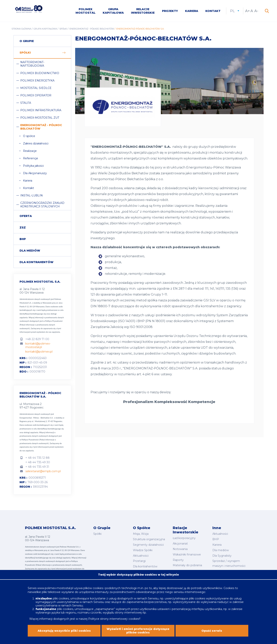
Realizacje (30, 151)
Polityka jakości (33, 166)
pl (235, 11)
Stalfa (26, 103)
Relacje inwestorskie (143, 11)
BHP (23, 239)
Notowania (180, 549)
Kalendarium (181, 571)
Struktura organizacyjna (149, 539)
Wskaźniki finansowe (187, 554)
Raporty (178, 560)
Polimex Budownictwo (40, 73)
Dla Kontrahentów (37, 262)
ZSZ (23, 228)
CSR (215, 571)
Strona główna (21, 29)
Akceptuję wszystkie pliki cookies (64, 634)
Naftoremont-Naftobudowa (32, 64)
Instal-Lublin (32, 195)
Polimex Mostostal (86, 11)
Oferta (26, 216)
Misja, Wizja (141, 534)
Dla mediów (30, 251)
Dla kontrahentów (145, 566)
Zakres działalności (36, 143)
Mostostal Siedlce (36, 88)
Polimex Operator (36, 95)
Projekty (170, 11)
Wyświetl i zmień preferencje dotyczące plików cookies (138, 634)
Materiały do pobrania (187, 565)
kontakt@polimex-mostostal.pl (38, 345)
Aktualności (141, 556)
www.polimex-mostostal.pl (56, 591)
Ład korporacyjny (184, 538)
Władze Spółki (143, 550)
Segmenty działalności (148, 545)
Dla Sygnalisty (222, 556)
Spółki (63, 29)
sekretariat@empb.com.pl (43, 471)
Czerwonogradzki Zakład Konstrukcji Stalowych (42, 205)
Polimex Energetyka (37, 81)
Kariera (192, 11)
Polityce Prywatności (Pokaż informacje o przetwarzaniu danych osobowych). (41, 325)
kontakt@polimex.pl (39, 352)
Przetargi (139, 561)
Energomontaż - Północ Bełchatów (92, 29)
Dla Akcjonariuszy (35, 173)
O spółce (29, 136)
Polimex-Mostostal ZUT (40, 118)
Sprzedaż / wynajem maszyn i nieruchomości (229, 563)
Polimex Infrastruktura (41, 110)
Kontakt (213, 11)
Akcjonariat (180, 544)
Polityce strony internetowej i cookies (114, 622)
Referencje (31, 158)
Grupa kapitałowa (113, 11)
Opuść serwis (212, 634)
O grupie (27, 41)
